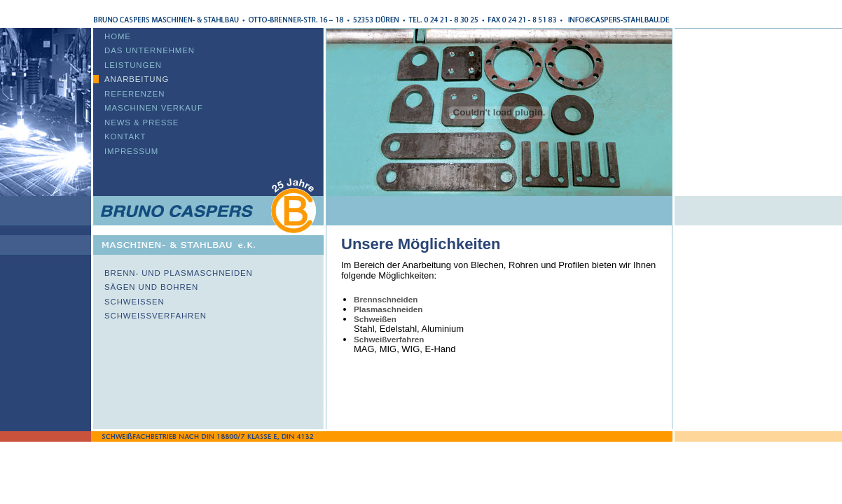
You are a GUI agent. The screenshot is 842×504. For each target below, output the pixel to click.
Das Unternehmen (150, 50)
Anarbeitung (137, 79)
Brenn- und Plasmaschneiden (179, 273)
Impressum (131, 151)
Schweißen (134, 302)
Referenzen (134, 94)
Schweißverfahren (156, 316)
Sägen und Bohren (151, 287)
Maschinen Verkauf (154, 108)
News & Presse (142, 122)
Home (118, 36)
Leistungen (133, 65)
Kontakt (125, 136)
